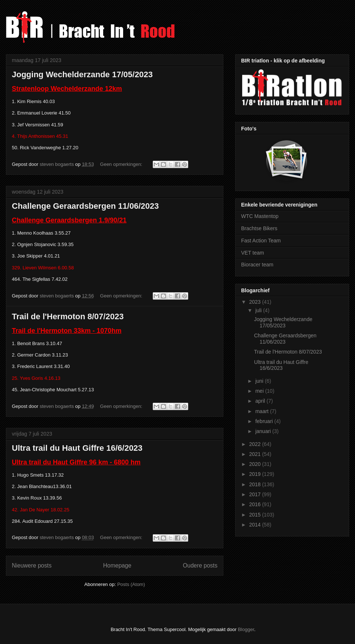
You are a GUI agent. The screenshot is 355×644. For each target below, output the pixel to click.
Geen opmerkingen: (122, 164)
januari (264, 431)
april (261, 401)
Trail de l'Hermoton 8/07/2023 (68, 316)
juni (260, 381)
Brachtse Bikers (259, 228)
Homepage (117, 565)
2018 (256, 484)
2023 (256, 302)
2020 (256, 464)
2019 (256, 474)
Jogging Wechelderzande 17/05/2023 (82, 74)
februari (265, 421)
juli (259, 310)
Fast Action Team (261, 241)
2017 (256, 494)
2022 (256, 444)
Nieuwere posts (32, 565)
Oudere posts (200, 565)
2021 (256, 454)
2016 (256, 504)
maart (263, 411)
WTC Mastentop (260, 216)
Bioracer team (257, 265)
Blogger (246, 629)
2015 (256, 515)
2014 (256, 525)
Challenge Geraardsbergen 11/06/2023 (85, 206)
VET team (253, 253)
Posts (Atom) (131, 584)
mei (260, 391)
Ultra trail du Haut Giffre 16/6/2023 (77, 448)
